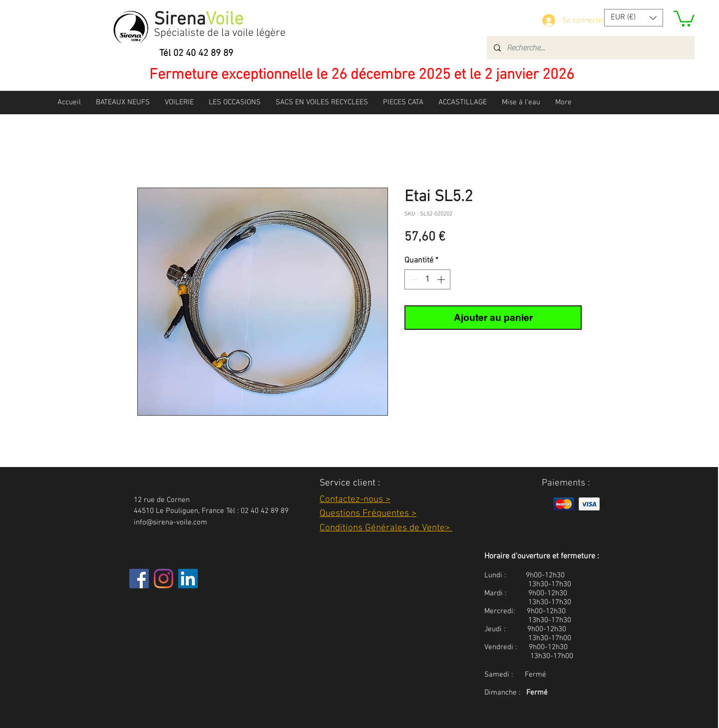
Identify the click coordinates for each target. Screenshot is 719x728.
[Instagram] (164, 579)
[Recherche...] (590, 48)
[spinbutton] (427, 279)
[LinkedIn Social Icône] (188, 579)
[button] (634, 18)
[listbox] (634, 18)
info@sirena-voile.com (171, 522)
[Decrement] (413, 279)
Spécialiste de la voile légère (220, 33)
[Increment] (442, 279)
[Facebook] (139, 579)
